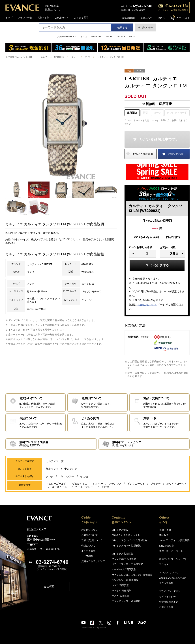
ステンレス (115, 484)
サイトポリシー (167, 597)
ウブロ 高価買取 (120, 585)
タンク (75, 57)
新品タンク (52, 469)
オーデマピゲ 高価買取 (124, 570)
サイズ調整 (87, 556)
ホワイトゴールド (177, 484)
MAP (33, 545)
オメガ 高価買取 (120, 596)
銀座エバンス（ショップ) (172, 559)
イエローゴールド (56, 484)
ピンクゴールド (136, 484)
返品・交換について (92, 540)
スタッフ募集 (166, 583)
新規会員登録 (129, 18)
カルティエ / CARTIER (52, 57)
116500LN (96, 37)
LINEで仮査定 (167, 546)
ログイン (162, 18)
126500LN (120, 37)
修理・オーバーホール (171, 551)
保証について (88, 546)
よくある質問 (81, 18)
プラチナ (156, 484)
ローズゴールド (61, 487)
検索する (122, 27)
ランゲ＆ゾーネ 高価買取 (125, 580)
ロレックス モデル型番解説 (126, 546)
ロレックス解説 (120, 530)
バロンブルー (67, 477)
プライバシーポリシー (171, 591)
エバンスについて (169, 573)
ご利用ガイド (62, 18)
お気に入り (147, 18)
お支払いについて (147, 305)
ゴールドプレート (85, 487)
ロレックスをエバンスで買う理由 (129, 540)
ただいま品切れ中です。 (159, 139)
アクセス (164, 565)
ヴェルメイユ (80, 484)
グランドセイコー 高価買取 (126, 601)
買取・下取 (43, 18)
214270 (132, 37)
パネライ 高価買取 (121, 591)
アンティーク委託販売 (174, 541)
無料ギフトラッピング (93, 561)
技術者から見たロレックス (126, 535)
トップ (9, 18)
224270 (108, 37)
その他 (84, 477)
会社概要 (49, 587)
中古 (88, 57)
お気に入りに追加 (143, 154)
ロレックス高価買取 (122, 554)
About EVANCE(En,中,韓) (173, 578)
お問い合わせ (176, 154)
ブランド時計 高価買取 (124, 559)
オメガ (84, 37)
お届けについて (90, 535)
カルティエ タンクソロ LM (111, 57)
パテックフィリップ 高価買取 (127, 564)
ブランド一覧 (25, 18)
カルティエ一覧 (55, 461)
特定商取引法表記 (169, 602)
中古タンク (71, 469)
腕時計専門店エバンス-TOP (19, 57)
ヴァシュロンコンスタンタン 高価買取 (132, 575)
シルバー (98, 484)
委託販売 (164, 535)
